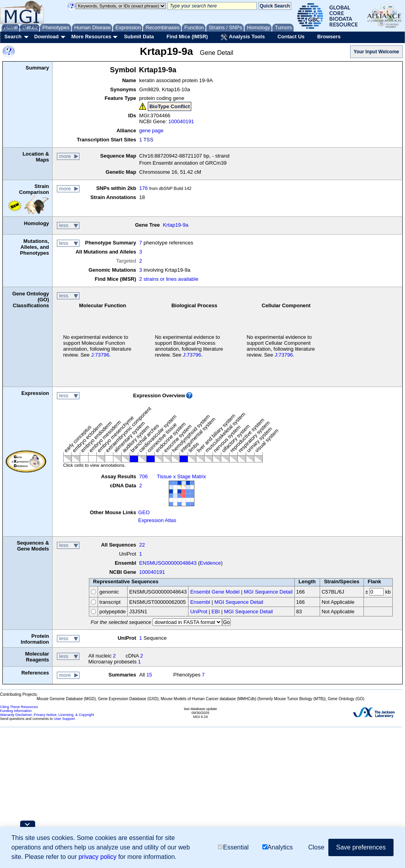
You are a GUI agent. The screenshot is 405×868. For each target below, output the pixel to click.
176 (143, 188)
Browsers (329, 37)
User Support (64, 719)
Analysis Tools (243, 37)
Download (46, 37)
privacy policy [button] (98, 857)
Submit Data (139, 37)
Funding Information (16, 711)
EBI (216, 612)
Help (22, 27)
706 (143, 476)
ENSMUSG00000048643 (168, 563)
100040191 (181, 121)
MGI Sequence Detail (268, 592)
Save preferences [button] (361, 847)
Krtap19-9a (175, 225)
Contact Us (291, 37)
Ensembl (200, 602)
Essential (233, 847)
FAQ (35, 27)
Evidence (210, 563)
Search (13, 37)
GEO (144, 512)
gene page (151, 131)
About (8, 27)
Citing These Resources (19, 707)
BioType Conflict (170, 106)
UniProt (199, 612)
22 (142, 545)
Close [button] (316, 847)
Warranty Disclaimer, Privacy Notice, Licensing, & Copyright (47, 715)
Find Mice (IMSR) (187, 37)
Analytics (278, 847)
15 (149, 675)
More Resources (91, 37)
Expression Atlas (157, 520)
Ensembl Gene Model (215, 592)
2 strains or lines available (169, 279)
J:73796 (100, 355)
